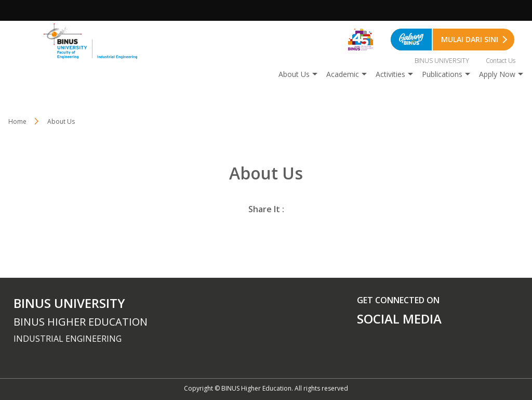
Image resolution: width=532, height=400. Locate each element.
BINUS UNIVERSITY (442, 61)
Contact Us (501, 61)
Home (17, 121)
